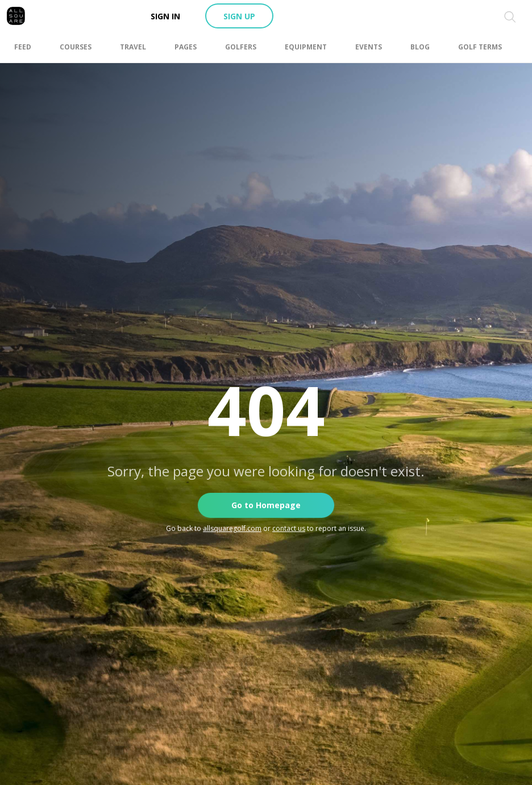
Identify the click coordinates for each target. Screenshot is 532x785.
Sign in (165, 16)
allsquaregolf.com (232, 528)
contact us (289, 528)
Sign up (239, 16)
